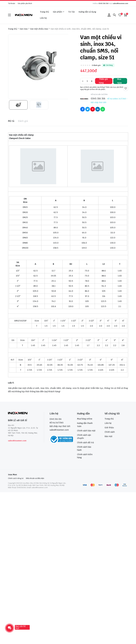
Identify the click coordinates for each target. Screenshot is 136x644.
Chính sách (110, 432)
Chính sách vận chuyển (84, 437)
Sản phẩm (59, 12)
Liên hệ (43, 18)
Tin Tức (71, 12)
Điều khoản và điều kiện (35, 478)
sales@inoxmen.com (120, 3)
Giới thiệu (109, 428)
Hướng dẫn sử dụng (87, 12)
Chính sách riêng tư (16, 478)
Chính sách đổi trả (85, 443)
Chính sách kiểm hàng (85, 456)
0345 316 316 (103, 3)
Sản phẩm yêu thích (25, 3)
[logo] (24, 15)
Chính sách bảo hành (84, 448)
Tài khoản (12, 3)
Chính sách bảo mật (86, 431)
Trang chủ (44, 12)
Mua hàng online (85, 419)
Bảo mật (108, 436)
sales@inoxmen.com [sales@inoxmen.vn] (59, 430)
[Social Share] (83, 109)
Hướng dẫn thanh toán (85, 425)
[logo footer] (23, 413)
